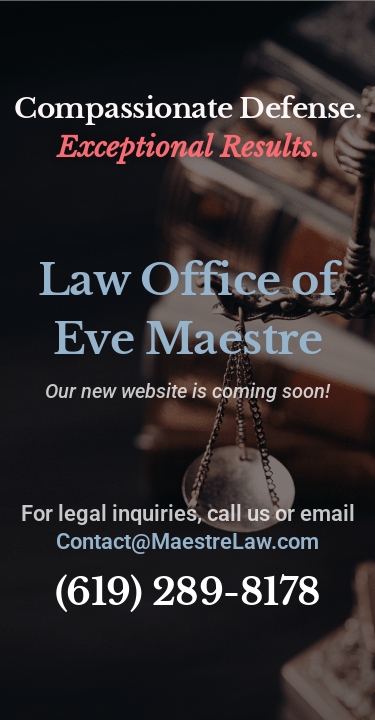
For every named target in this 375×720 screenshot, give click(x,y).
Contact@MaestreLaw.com (187, 541)
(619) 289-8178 (188, 592)
